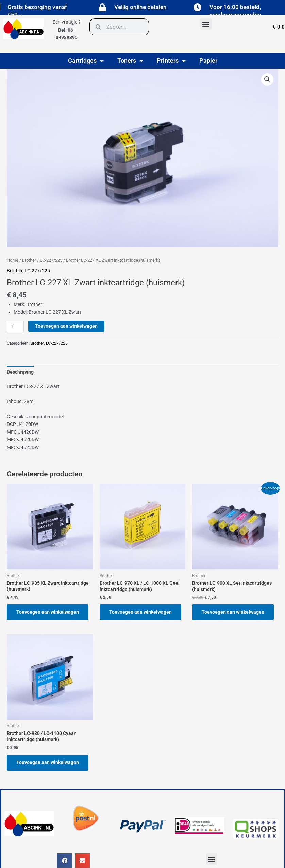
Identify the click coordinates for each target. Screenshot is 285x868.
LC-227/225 (51, 260)
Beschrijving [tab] (20, 372)
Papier (208, 61)
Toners (130, 61)
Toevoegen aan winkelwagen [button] (48, 612)
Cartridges (86, 61)
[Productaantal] (15, 327)
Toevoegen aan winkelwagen (66, 326)
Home (13, 260)
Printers (171, 61)
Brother (29, 260)
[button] (206, 24)
